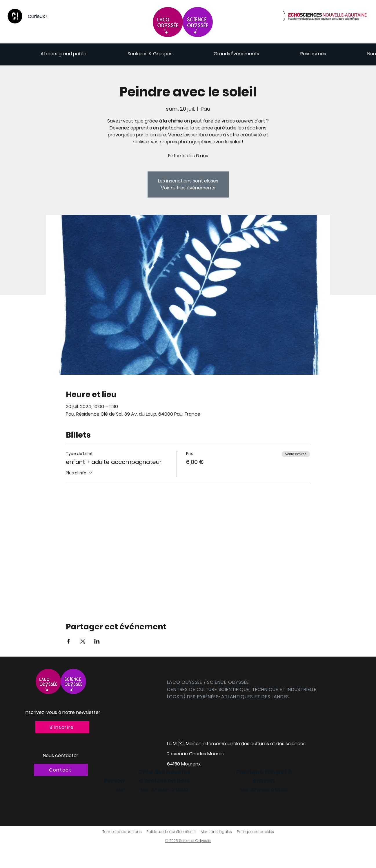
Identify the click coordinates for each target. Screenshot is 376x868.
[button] (62, 727)
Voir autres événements (188, 188)
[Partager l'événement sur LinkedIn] (97, 641)
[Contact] (61, 770)
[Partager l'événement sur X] (83, 641)
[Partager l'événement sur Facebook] (69, 641)
